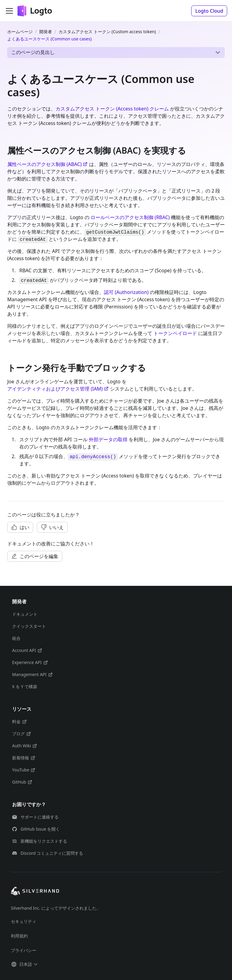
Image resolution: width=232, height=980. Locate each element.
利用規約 (19, 936)
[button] (209, 11)
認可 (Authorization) (126, 292)
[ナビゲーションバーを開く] (9, 11)
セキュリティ (24, 921)
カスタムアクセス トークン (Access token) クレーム (112, 109)
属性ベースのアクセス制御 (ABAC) (47, 164)
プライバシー (24, 950)
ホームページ (20, 32)
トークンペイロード (175, 333)
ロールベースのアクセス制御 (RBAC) (130, 217)
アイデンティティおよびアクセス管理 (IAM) (58, 389)
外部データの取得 (108, 439)
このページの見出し (33, 52)
